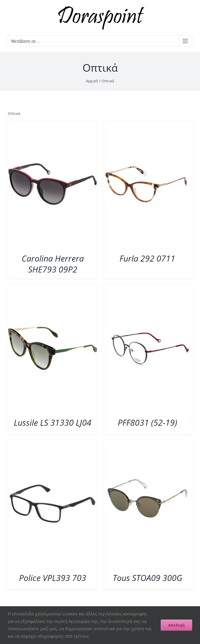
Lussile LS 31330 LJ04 (53, 422)
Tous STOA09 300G (148, 578)
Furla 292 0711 (147, 258)
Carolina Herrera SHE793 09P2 (53, 264)
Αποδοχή (176, 625)
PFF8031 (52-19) (147, 422)
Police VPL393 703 (53, 578)
